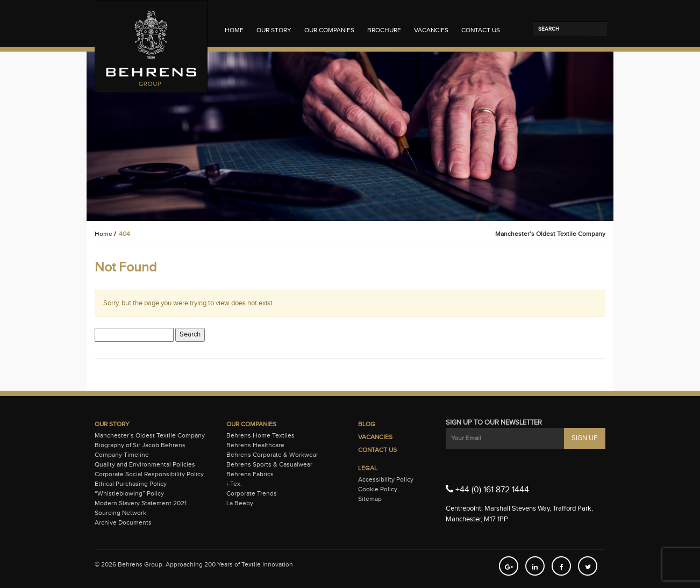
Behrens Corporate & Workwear (272, 455)
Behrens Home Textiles (260, 435)
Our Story (274, 30)
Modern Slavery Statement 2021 (141, 503)
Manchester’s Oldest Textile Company (150, 435)
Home (234, 30)
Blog (367, 424)
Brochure (384, 30)
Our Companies (329, 30)
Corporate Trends (252, 493)
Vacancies (431, 30)
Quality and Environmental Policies (145, 464)
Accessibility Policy (386, 479)
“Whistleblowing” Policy (129, 493)
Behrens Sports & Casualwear (269, 464)
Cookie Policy (378, 489)
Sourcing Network (120, 513)
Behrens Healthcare (255, 445)
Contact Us (481, 30)
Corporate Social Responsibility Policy (149, 474)
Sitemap (370, 499)
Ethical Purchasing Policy (131, 484)
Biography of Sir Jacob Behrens (140, 445)
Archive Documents (123, 522)
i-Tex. (234, 484)
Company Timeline (122, 455)
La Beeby (240, 503)
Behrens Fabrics (250, 474)
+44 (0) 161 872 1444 (487, 489)
